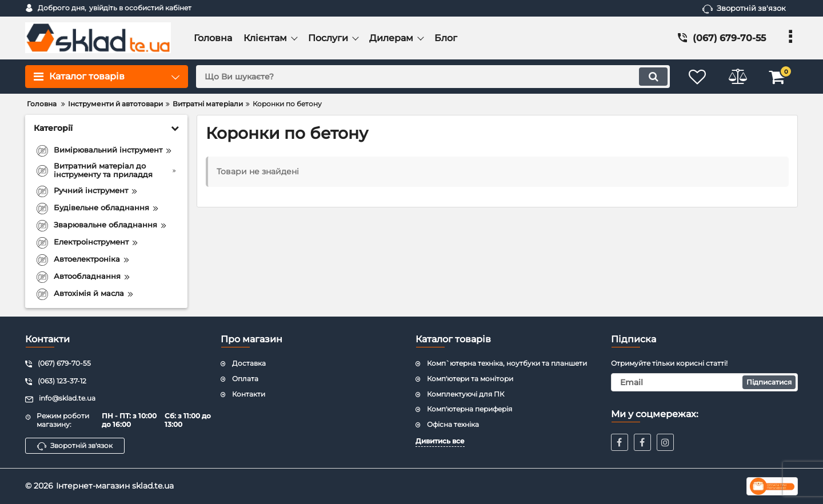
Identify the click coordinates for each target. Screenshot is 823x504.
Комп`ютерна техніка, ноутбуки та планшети (507, 363)
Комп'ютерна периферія (470, 409)
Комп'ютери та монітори (470, 379)
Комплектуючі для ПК (466, 394)
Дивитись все (440, 441)
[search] (433, 77)
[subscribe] (705, 382)
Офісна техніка (453, 424)
